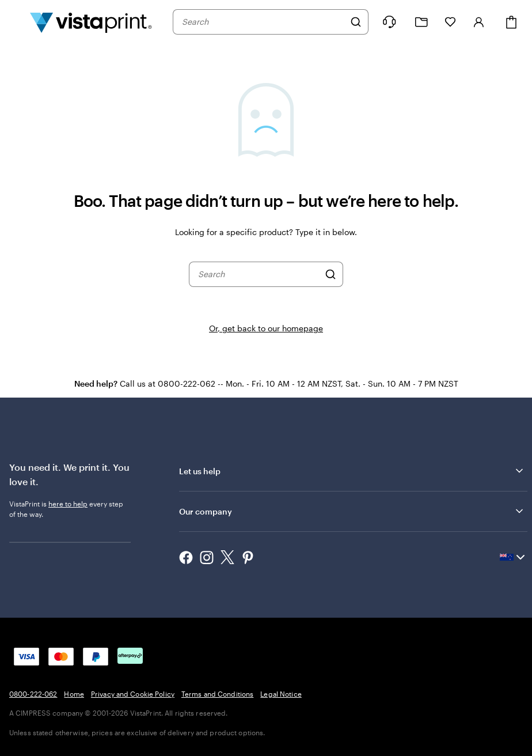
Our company (352, 511)
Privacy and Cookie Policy (133, 694)
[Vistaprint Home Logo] (91, 22)
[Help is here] (389, 22)
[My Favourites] (450, 22)
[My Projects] (421, 22)
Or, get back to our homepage (266, 328)
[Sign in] (479, 22)
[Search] (356, 22)
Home (74, 694)
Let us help (352, 471)
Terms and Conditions (217, 694)
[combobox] (263, 22)
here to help (68, 504)
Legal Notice (281, 694)
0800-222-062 (33, 694)
